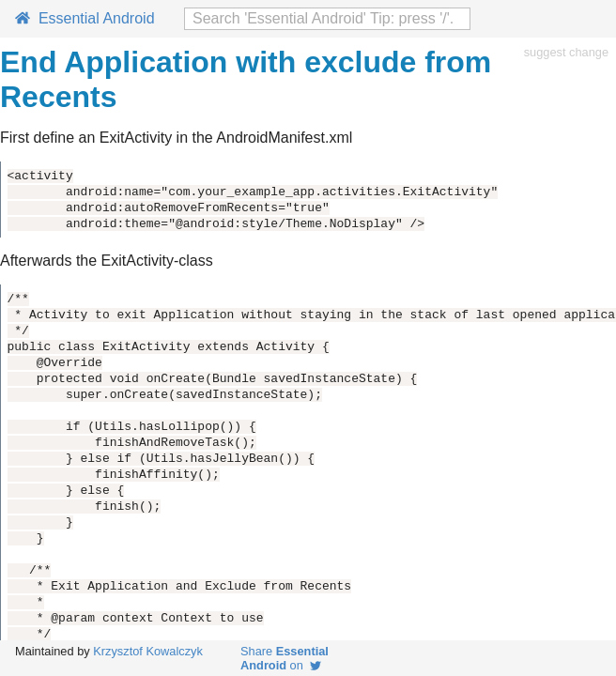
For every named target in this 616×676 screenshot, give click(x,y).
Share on (285, 658)
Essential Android (85, 18)
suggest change (566, 52)
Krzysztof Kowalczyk (148, 651)
